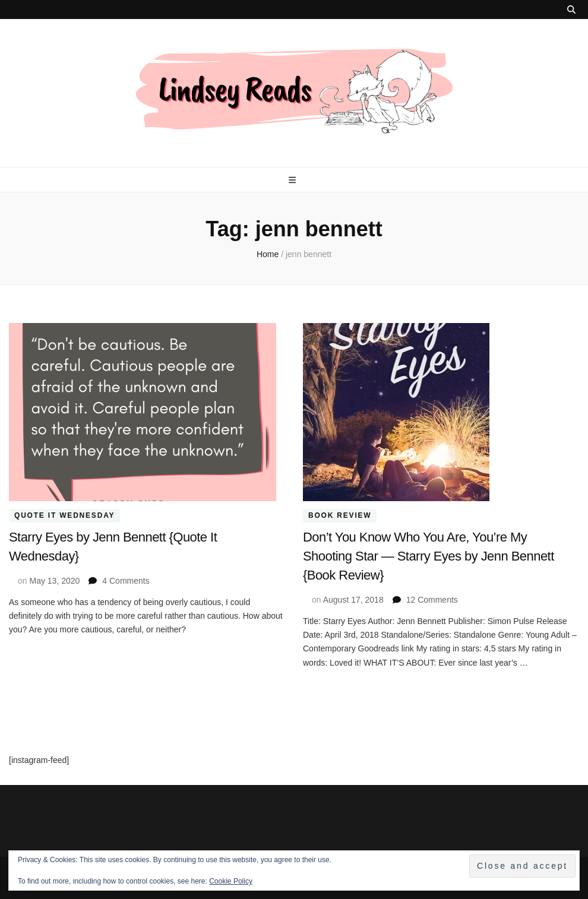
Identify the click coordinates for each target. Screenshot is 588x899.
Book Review (340, 516)
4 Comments (126, 581)
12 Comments (432, 600)
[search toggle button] (571, 10)
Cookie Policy (231, 881)
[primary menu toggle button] (294, 180)
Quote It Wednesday (64, 516)
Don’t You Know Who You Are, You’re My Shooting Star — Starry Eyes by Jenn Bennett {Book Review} (429, 556)
